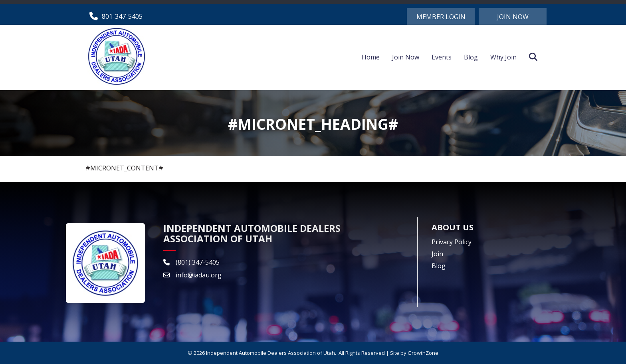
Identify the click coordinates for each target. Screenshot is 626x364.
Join (437, 254)
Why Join (503, 57)
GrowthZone (423, 353)
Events (442, 57)
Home (371, 57)
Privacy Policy (452, 242)
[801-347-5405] (114, 16)
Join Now (406, 57)
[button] (441, 16)
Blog (471, 57)
